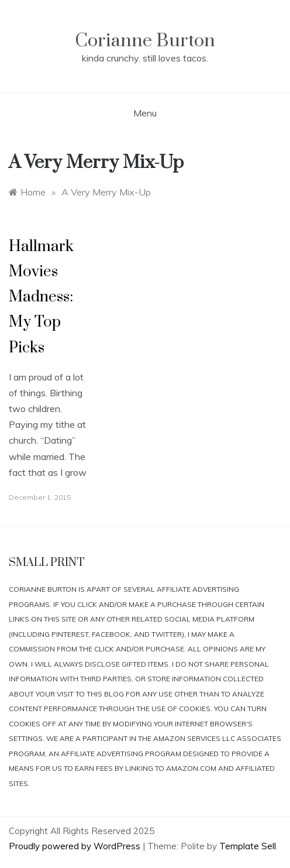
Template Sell (248, 846)
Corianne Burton (145, 41)
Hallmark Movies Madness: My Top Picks (41, 297)
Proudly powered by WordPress (76, 846)
